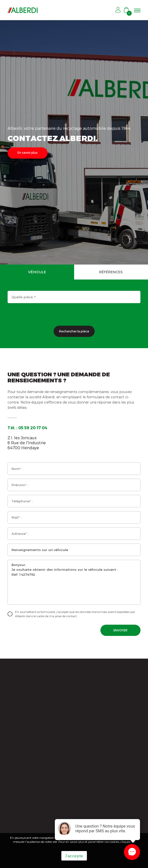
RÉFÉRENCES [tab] (111, 272)
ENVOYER (120, 630)
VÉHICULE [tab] (37, 272)
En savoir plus (28, 153)
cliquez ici (127, 842)
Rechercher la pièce (74, 331)
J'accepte (74, 856)
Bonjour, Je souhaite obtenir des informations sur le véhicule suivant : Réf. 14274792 (74, 582)
